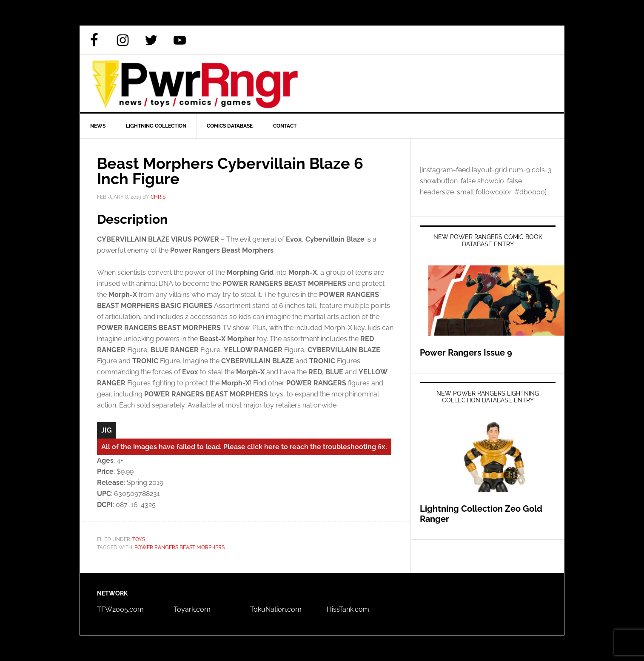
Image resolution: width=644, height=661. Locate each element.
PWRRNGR (322, 84)
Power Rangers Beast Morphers (180, 547)
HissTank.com (348, 609)
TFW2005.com (120, 609)
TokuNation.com (276, 609)
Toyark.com (192, 609)
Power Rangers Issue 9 (466, 353)
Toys (139, 539)
